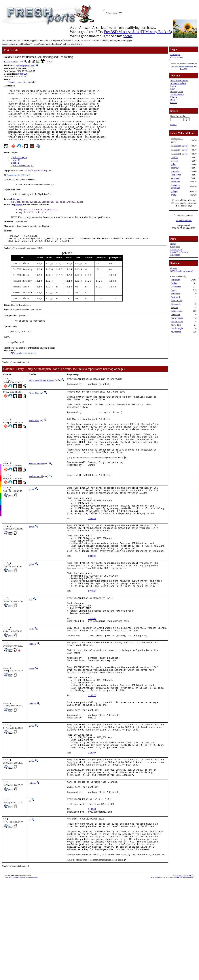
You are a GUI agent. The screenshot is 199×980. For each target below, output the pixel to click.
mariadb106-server (179, 146)
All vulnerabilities (184, 221)
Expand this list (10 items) (18, 188)
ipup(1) (16, 172)
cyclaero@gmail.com (25, 66)
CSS (185, 975)
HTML (179, 975)
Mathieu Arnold (36, 496)
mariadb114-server (179, 150)
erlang (174, 195)
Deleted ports (176, 249)
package (18, 219)
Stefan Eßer (34, 413)
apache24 (175, 168)
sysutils (14, 62)
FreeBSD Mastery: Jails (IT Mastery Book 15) (138, 32)
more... (173, 125)
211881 (92, 900)
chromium (175, 182)
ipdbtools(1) (19, 169)
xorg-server (176, 175)
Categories (175, 247)
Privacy (174, 97)
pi (30, 889)
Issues (173, 86)
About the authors (178, 83)
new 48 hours (177, 321)
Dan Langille (174, 977)
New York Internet (178, 66)
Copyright (155, 977)
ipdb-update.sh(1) (22, 178)
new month (176, 332)
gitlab (173, 164)
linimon (32, 704)
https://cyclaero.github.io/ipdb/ (22, 82)
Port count (175, 280)
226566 (92, 676)
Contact (174, 103)
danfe (31, 688)
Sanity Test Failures (179, 252)
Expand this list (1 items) (25, 372)
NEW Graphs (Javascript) (182, 271)
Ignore (174, 290)
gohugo (174, 191)
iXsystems (189, 66)
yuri (31, 652)
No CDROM (177, 301)
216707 (92, 835)
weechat (174, 157)
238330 (92, 558)
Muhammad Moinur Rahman (42, 399)
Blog (172, 100)
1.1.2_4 (7, 62)
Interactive (176, 314)
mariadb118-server (179, 154)
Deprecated (176, 287)
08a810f (23, 74)
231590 (92, 602)
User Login (175, 55)
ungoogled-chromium (176, 186)
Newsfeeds (175, 255)
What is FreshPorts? (179, 81)
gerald (32, 521)
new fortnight (177, 328)
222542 (92, 644)
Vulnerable (176, 304)
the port (17, 213)
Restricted (175, 297)
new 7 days (176, 325)
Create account (177, 57)
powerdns (175, 171)
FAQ (172, 89)
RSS (192, 975)
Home (173, 244)
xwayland (175, 178)
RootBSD (184, 69)
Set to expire (176, 311)
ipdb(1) (16, 175)
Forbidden (175, 294)
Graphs (174, 268)
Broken (174, 283)
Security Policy (177, 94)
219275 (92, 767)
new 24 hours (177, 318)
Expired (174, 308)
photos (127, 36)
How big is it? (177, 92)
